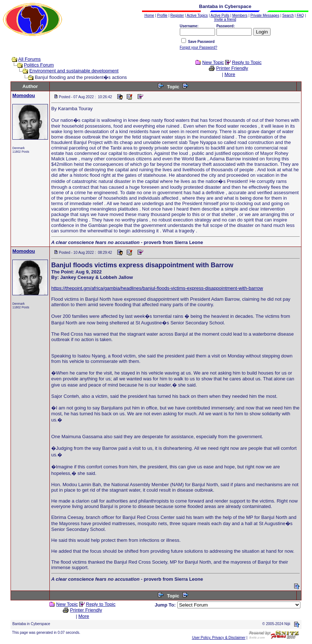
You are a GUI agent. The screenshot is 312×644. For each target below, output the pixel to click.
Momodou (24, 95)
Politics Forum (39, 65)
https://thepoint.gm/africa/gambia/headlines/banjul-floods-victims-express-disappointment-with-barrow (157, 288)
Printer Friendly (232, 68)
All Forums (29, 59)
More (230, 74)
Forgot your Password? (198, 47)
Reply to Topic (247, 62)
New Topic (213, 62)
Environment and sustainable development (74, 71)
